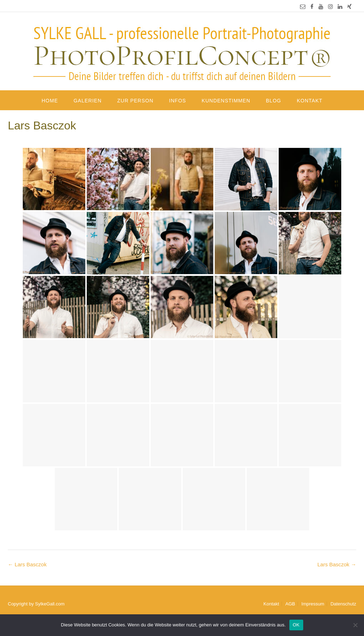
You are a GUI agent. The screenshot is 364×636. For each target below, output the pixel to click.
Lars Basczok (337, 564)
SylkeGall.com (50, 604)
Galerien (88, 101)
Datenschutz (343, 604)
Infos (178, 101)
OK (296, 625)
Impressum (313, 604)
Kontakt (310, 101)
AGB (290, 604)
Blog (274, 101)
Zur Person (135, 101)
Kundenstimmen (226, 101)
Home (50, 101)
